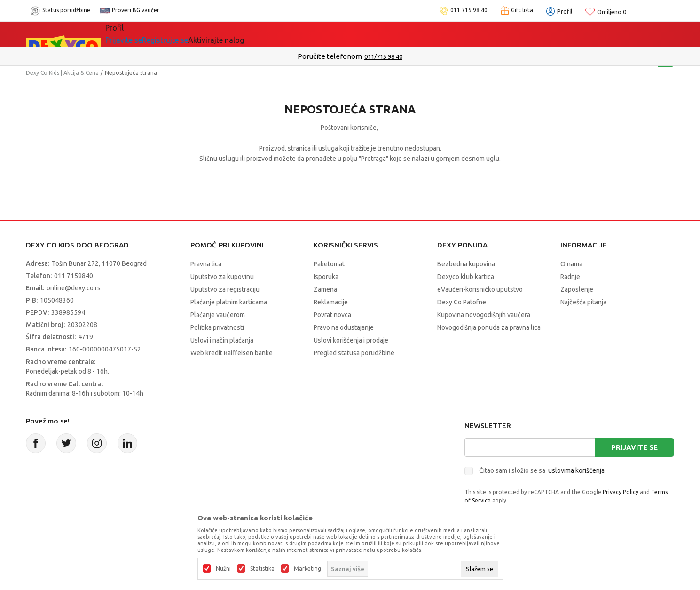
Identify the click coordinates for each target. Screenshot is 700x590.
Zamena (325, 289)
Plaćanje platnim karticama (229, 302)
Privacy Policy (621, 492)
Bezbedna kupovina (466, 264)
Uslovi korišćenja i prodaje (351, 340)
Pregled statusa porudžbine (354, 353)
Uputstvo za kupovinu (222, 277)
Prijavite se (634, 447)
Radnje (570, 277)
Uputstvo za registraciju (225, 289)
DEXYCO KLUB (360, 34)
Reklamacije (331, 302)
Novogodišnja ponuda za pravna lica (489, 327)
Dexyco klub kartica (466, 277)
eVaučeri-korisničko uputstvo (480, 289)
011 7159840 (74, 276)
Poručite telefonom (330, 56)
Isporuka (326, 277)
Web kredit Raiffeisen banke (232, 353)
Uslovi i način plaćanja (222, 340)
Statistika (262, 569)
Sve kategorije (144, 34)
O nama (571, 264)
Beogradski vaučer (272, 34)
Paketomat (329, 264)
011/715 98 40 (383, 56)
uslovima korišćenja (576, 470)
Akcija (202, 34)
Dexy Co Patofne (462, 302)
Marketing (307, 569)
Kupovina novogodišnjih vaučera (484, 315)
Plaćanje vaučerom (218, 315)
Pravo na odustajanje (344, 327)
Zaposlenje (577, 289)
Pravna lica (206, 264)
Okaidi (421, 34)
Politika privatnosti (217, 327)
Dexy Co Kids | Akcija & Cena (62, 73)
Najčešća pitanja (583, 302)
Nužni (223, 569)
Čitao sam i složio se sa (542, 470)
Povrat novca (332, 315)
